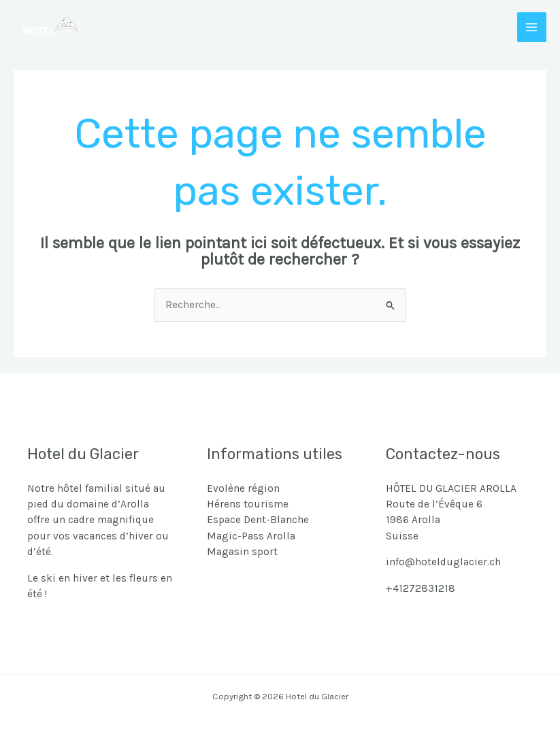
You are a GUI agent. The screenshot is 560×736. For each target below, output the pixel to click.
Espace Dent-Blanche (258, 520)
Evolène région (243, 488)
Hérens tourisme (248, 504)
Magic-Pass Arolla (251, 536)
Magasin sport (242, 552)
